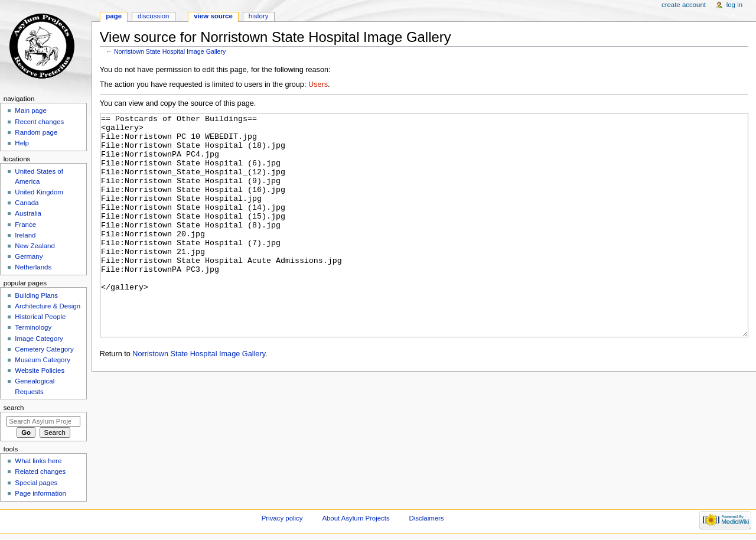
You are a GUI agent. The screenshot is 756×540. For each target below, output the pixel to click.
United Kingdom (39, 192)
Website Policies (40, 370)
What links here (38, 461)
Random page (36, 132)
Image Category (39, 339)
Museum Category (43, 360)
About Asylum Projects (356, 518)
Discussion (153, 16)
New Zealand (35, 246)
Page (114, 16)
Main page (31, 110)
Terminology (33, 327)
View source (213, 16)
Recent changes (39, 122)
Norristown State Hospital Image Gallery (170, 51)
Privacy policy (282, 518)
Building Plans (36, 295)
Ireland (25, 235)
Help (22, 143)
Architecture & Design (48, 306)
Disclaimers (427, 518)
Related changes (40, 471)
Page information (40, 493)
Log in (734, 5)
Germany (29, 256)
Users (318, 84)
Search (14, 408)
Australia (28, 213)
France (25, 225)
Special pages (36, 483)
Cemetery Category (44, 349)
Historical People (40, 317)
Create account (684, 5)
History (259, 16)
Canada (27, 203)
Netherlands (33, 267)
